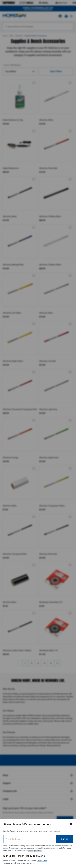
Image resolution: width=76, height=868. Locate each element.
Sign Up (64, 839)
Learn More (42, 860)
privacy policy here (35, 851)
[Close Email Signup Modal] (71, 824)
